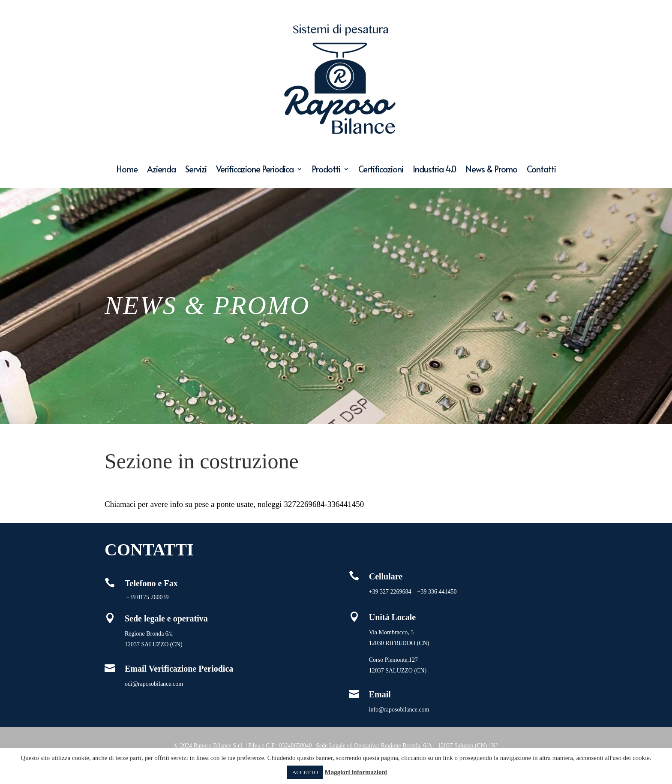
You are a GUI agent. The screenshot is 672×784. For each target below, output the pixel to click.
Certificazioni (381, 169)
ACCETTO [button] (305, 772)
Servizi (196, 169)
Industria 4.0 (434, 169)
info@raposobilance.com (399, 710)
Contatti (541, 169)
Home (127, 169)
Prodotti (326, 169)
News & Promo (491, 169)
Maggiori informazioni (356, 772)
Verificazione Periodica (255, 169)
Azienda (161, 169)
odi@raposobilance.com (154, 684)
